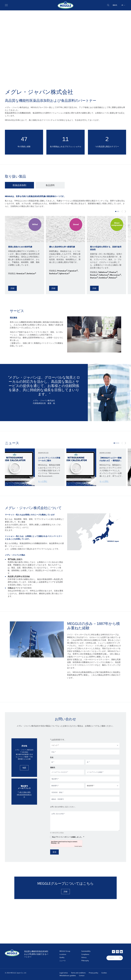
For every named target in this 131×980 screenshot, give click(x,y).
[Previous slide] (122, 211)
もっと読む (43, 481)
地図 (24, 791)
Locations (63, 954)
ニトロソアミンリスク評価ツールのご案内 (49, 459)
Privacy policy (93, 973)
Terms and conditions (78, 973)
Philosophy (85, 961)
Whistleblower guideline (68, 976)
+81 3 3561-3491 (25, 815)
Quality (62, 957)
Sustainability (86, 951)
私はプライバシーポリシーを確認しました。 (68, 860)
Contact (82, 976)
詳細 (12, 288)
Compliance (85, 954)
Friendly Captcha (78, 869)
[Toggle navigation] (6, 5)
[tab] (20, 185)
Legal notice (64, 973)
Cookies (104, 973)
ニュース (63, 961)
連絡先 (115, 5)
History (84, 957)
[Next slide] (125, 211)
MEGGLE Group (65, 951)
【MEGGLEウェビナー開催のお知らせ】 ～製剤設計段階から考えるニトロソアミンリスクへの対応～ (111, 459)
